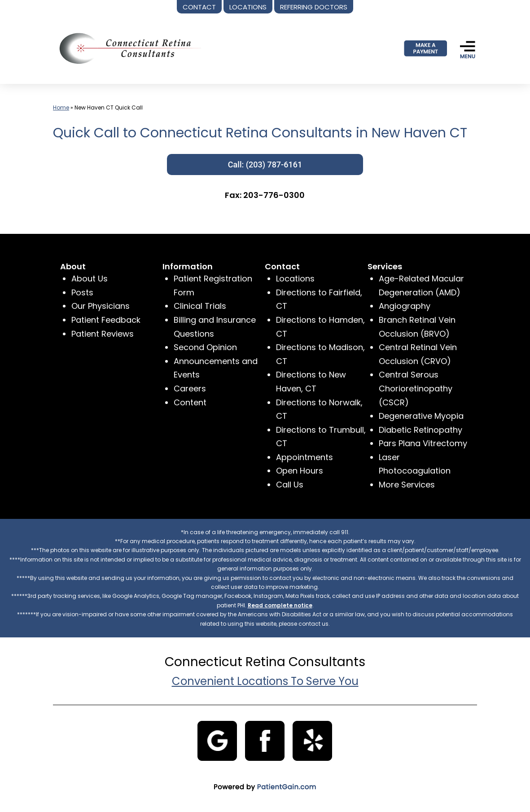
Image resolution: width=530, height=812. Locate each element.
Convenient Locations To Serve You (265, 681)
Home (61, 108)
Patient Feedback (106, 320)
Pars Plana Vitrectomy (423, 443)
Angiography (405, 306)
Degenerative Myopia (421, 416)
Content (190, 402)
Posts (82, 292)
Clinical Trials (200, 306)
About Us (90, 279)
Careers (190, 388)
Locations (295, 279)
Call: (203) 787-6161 (265, 165)
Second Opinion (205, 347)
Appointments (304, 457)
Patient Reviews (103, 334)
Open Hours (300, 471)
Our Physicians (101, 306)
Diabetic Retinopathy (420, 430)
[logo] (127, 48)
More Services (407, 485)
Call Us (290, 485)
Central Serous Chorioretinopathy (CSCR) (416, 388)
